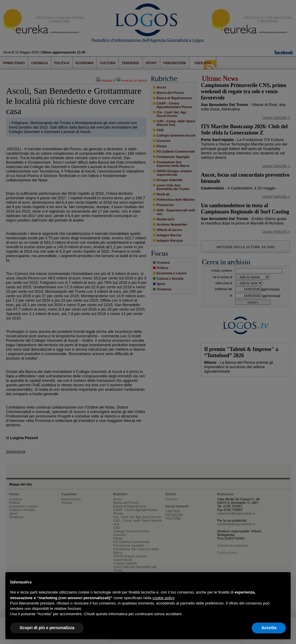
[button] (283, 582)
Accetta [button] (269, 628)
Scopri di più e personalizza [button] (47, 628)
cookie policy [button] (163, 598)
